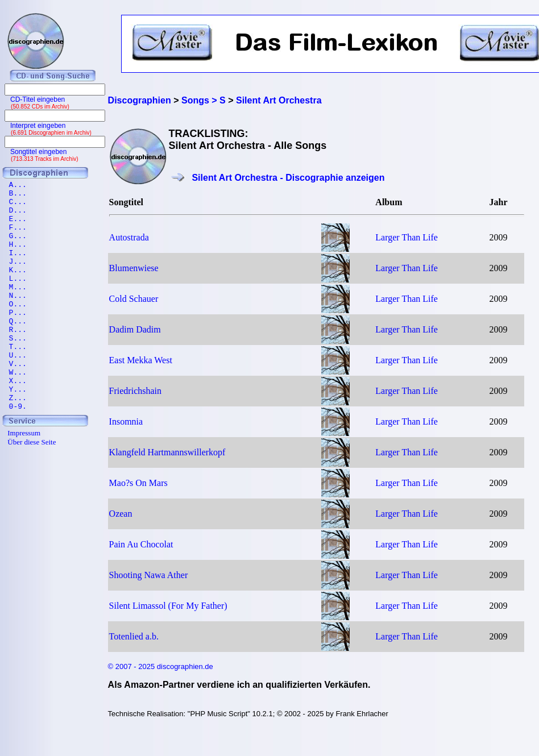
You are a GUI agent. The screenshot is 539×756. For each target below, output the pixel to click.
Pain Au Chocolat (141, 544)
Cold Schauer (134, 299)
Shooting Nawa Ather (149, 575)
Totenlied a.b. (134, 636)
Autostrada (129, 237)
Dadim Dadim (135, 329)
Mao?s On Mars (138, 483)
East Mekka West (141, 360)
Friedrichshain (135, 391)
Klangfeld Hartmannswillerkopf (167, 452)
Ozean (121, 514)
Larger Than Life (407, 237)
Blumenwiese (134, 268)
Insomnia (126, 421)
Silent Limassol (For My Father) (168, 606)
